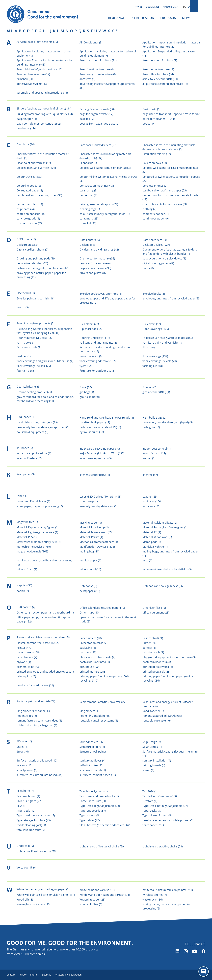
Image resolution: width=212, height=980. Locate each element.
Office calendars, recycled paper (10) (102, 608)
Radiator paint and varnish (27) (36, 701)
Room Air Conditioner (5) (95, 716)
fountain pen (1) (26, 371)
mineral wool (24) (90, 569)
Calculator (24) (26, 144)
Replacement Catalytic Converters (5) (103, 702)
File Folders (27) (89, 324)
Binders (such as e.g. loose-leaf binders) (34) (44, 109)
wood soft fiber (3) (91, 904)
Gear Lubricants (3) (28, 387)
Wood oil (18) (25, 900)
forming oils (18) (153, 366)
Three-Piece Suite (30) (93, 801)
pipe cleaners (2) (27, 657)
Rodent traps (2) (27, 716)
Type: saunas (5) (90, 815)
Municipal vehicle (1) (155, 547)
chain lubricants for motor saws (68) (165, 204)
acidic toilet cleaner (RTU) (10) (161, 79)
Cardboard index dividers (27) (98, 145)
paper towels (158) (28, 652)
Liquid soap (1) (89, 501)
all (10, 31)
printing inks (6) (26, 676)
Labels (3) (22, 496)
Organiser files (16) (154, 608)
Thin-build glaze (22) (29, 801)
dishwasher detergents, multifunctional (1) (43, 268)
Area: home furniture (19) (158, 69)
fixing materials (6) (91, 356)
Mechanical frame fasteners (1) (99, 542)
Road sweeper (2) (153, 711)
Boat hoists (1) (151, 109)
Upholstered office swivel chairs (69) (102, 846)
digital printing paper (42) (158, 263)
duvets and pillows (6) (93, 273)
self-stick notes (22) (91, 765)
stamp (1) (148, 770)
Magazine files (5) (27, 522)
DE (185, 7)
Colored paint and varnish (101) (36, 168)
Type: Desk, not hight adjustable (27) (165, 806)
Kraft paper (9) (26, 474)
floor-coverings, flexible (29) (34, 366)
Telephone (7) (25, 791)
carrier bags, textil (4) (30, 204)
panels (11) (149, 648)
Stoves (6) (23, 752)
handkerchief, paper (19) (95, 422)
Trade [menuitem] (139, 7)
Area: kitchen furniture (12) (33, 74)
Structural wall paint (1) (94, 752)
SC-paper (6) (24, 741)
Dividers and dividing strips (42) (99, 250)
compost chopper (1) (156, 214)
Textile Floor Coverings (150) (160, 796)
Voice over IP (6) (26, 868)
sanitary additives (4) (92, 761)
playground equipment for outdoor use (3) (169, 657)
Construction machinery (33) (97, 186)
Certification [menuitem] (143, 18)
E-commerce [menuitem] (152, 7)
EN (189, 7)
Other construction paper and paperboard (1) (45, 613)
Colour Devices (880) (29, 177)
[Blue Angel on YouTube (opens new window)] (195, 952)
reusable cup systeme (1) (158, 721)
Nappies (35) (24, 585)
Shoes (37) (23, 747)
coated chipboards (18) (31, 214)
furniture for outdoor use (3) (97, 371)
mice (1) (147, 560)
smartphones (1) (27, 770)
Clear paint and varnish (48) (34, 163)
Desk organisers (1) (29, 245)
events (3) (23, 307)
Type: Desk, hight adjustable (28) (100, 806)
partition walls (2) (153, 652)
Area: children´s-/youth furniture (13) (39, 69)
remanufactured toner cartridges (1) (39, 721)
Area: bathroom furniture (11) (98, 60)
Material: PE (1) (152, 532)
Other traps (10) (89, 613)
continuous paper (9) (156, 218)
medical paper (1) (90, 560)
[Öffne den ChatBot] (204, 972)
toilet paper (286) (153, 825)
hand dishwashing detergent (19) (37, 422)
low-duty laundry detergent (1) (98, 506)
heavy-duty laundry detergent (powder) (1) (43, 427)
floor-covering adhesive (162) (98, 361)
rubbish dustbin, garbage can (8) (37, 725)
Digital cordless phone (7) (32, 250)
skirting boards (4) (154, 765)
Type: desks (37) (152, 811)
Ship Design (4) (152, 742)
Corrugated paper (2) (30, 190)
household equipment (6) (32, 432)
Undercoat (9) (25, 846)
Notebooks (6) (88, 586)
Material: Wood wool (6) (157, 537)
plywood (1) (24, 662)
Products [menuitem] (168, 18)
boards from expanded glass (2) (99, 124)
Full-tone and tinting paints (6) (98, 343)
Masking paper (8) (91, 523)
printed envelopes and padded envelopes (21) (45, 672)
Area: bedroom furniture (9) (160, 60)
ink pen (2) (149, 458)
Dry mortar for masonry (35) (97, 258)
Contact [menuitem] (11, 975)
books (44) (149, 124)
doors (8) (148, 268)
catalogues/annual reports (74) (99, 204)
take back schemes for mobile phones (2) (168, 820)
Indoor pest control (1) (157, 449)
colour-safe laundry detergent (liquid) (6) (105, 214)
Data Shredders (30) (155, 240)
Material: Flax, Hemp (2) (94, 527)
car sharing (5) (88, 190)
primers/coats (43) (28, 667)
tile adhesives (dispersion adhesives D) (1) (106, 825)
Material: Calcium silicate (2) (160, 523)
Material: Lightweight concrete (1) (37, 532)
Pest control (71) (153, 638)
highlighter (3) (151, 427)
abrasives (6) (87, 79)
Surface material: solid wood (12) (37, 761)
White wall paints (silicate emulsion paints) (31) (46, 895)
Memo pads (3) (152, 542)
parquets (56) (88, 652)
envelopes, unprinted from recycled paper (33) (171, 298)
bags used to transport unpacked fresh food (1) (172, 114)
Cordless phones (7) (155, 186)
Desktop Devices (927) (156, 245)
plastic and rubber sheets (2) (97, 657)
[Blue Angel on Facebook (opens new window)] (203, 952)
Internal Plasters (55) (29, 458)
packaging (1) (88, 648)
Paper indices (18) (91, 638)
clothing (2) (149, 209)
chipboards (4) (26, 209)
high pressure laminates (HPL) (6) (100, 427)
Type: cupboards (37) (93, 811)
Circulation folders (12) (157, 154)
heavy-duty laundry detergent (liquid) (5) (168, 422)
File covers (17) (152, 324)
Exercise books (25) (154, 294)
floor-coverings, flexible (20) (160, 361)
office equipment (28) (156, 613)
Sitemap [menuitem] (53, 975)
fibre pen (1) (150, 347)
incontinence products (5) (96, 458)
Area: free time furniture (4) (97, 69)
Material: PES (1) (27, 537)
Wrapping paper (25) (92, 900)
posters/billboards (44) (157, 662)
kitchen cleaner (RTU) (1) (95, 475)
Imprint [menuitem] (38, 975)
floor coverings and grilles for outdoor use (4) (45, 361)
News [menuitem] (186, 18)
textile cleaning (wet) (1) (31, 825)
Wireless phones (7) (155, 895)
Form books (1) (26, 343)
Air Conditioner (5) (91, 42)
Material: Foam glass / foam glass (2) (165, 527)
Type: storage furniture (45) (34, 820)
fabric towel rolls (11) (30, 347)
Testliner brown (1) (28, 796)
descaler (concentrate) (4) (95, 263)
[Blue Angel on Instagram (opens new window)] (186, 952)
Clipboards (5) (88, 163)
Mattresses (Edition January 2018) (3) (39, 542)
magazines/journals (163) (32, 551)
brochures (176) (26, 128)
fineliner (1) (24, 356)
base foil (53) (87, 119)
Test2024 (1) (150, 791)
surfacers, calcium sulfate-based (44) (39, 775)
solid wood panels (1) (93, 770)
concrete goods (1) (28, 218)
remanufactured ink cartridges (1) (163, 716)
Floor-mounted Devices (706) (35, 338)
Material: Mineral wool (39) (96, 532)
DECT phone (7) (26, 239)
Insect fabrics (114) (154, 453)
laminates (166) (152, 501)
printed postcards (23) (156, 672)
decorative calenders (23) (32, 263)
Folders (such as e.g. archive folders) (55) (168, 338)
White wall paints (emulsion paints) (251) (168, 890)
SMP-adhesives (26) (92, 742)
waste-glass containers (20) (33, 904)
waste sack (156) (153, 900)
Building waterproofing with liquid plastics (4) (45, 114)
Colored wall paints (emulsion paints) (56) (105, 168)
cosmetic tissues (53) (30, 223)
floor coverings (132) (155, 356)
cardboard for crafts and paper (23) (165, 190)
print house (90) (89, 667)
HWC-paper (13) (26, 417)
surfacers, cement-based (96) (98, 775)
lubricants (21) (151, 506)
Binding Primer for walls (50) (97, 109)
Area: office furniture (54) (158, 74)
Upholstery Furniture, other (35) (37, 851)
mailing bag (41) (89, 551)
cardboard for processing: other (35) (39, 195)
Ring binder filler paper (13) (34, 711)
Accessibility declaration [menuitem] (76, 975)
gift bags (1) (87, 392)
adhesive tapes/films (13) (32, 84)
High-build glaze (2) (154, 418)
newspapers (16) (90, 591)
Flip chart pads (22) (91, 329)
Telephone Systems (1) (94, 791)
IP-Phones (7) (25, 448)
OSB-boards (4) (26, 607)
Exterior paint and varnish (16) (35, 298)
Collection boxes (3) (155, 163)
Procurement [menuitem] (171, 7)
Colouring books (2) (29, 186)
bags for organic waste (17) (96, 114)
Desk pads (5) (88, 245)
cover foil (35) (88, 223)
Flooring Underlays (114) (95, 338)
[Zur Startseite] (46, 14)
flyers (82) (86, 366)
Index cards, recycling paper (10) (100, 449)
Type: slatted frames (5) (157, 815)
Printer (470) (24, 648)
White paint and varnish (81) (97, 890)
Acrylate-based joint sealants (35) (37, 42)
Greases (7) (149, 387)
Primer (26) (149, 643)
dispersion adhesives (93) (95, 268)
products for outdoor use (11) (35, 685)
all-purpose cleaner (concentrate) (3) (165, 84)
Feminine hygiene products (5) (35, 323)
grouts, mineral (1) (91, 397)
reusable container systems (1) (99, 721)
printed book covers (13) (158, 667)
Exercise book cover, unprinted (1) (101, 294)
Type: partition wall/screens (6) (36, 815)
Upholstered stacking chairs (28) (163, 846)
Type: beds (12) (26, 811)
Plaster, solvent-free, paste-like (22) (38, 643)
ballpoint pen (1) (27, 119)
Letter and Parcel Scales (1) (33, 501)
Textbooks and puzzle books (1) (99, 796)
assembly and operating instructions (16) (42, 93)
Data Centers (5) (90, 240)
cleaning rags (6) (90, 209)
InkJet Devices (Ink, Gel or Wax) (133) (102, 453)
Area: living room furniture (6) (98, 74)
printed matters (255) (93, 672)
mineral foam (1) (27, 569)
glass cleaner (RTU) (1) (156, 392)
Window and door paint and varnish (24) (105, 895)
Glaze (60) (86, 387)
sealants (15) (24, 765)
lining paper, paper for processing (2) (40, 506)
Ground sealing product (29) (34, 392)
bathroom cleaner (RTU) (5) (159, 119)
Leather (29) (150, 497)
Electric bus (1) (26, 293)
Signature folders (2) (92, 747)
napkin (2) (23, 591)
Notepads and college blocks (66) (163, 586)
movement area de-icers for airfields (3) (167, 569)
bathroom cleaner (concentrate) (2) (39, 124)
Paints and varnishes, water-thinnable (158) (44, 637)
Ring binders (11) (90, 711)
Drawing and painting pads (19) (36, 258)
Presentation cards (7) (93, 643)
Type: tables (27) (90, 820)
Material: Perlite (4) (91, 537)
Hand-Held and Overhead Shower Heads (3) (107, 418)
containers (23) (89, 218)
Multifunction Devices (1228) (97, 547)
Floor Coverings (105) (156, 329)
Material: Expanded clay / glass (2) (38, 527)
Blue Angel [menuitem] (117, 18)
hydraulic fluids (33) (92, 432)
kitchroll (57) (150, 475)
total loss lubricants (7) (31, 830)
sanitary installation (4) (157, 761)
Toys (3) (21, 806)
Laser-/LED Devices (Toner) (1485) (100, 497)
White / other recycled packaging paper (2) (43, 889)
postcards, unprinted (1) (95, 662)
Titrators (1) (150, 801)
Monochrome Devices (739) (34, 547)
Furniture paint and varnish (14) (162, 343)
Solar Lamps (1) (152, 747)
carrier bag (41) (89, 195)
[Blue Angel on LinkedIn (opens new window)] (177, 952)
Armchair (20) (25, 79)
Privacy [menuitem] (25, 975)
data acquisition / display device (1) (164, 258)
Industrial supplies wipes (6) (34, 453)
